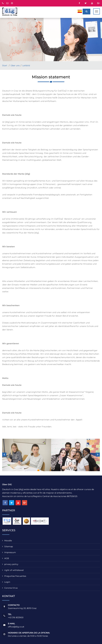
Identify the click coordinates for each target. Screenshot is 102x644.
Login (7, 582)
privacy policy (11, 564)
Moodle (8, 541)
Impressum (10, 552)
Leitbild (26, 65)
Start (5, 65)
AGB (7, 558)
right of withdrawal (14, 570)
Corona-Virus (11, 588)
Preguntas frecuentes (15, 576)
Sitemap (9, 546)
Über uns (15, 65)
